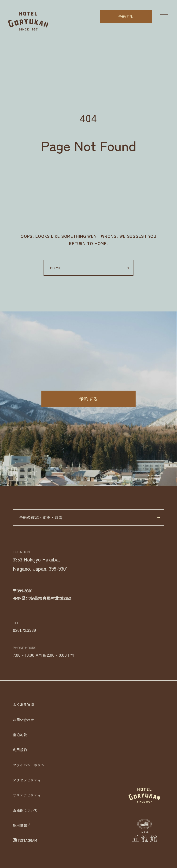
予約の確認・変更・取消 (90, 517)
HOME (90, 268)
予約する (126, 16)
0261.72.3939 (24, 630)
